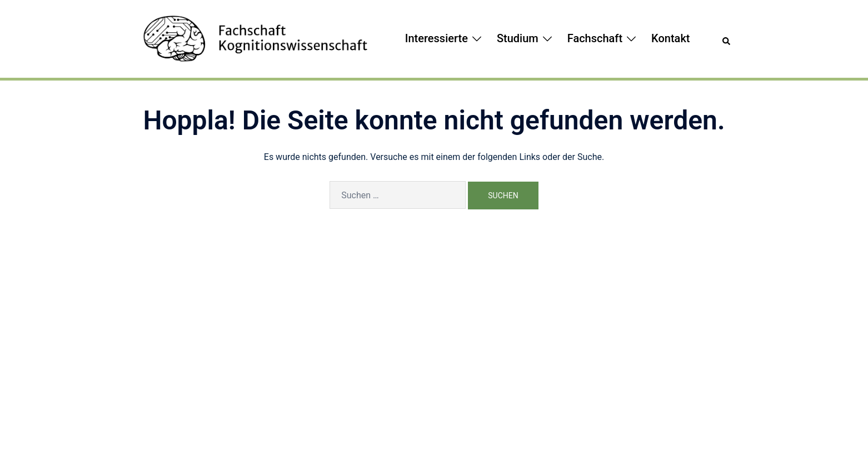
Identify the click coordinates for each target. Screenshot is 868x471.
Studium (518, 38)
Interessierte (437, 38)
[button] (727, 39)
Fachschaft (595, 38)
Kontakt (670, 38)
